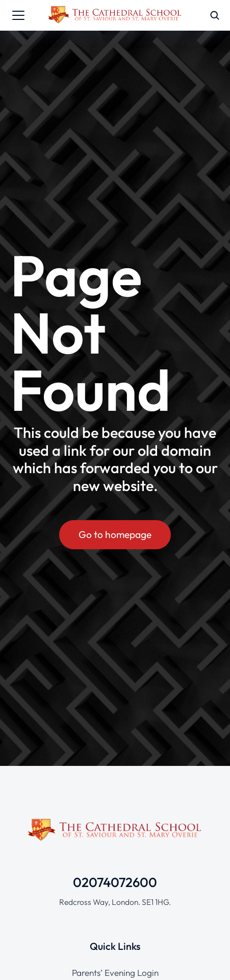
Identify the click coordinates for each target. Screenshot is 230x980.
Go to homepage (115, 534)
